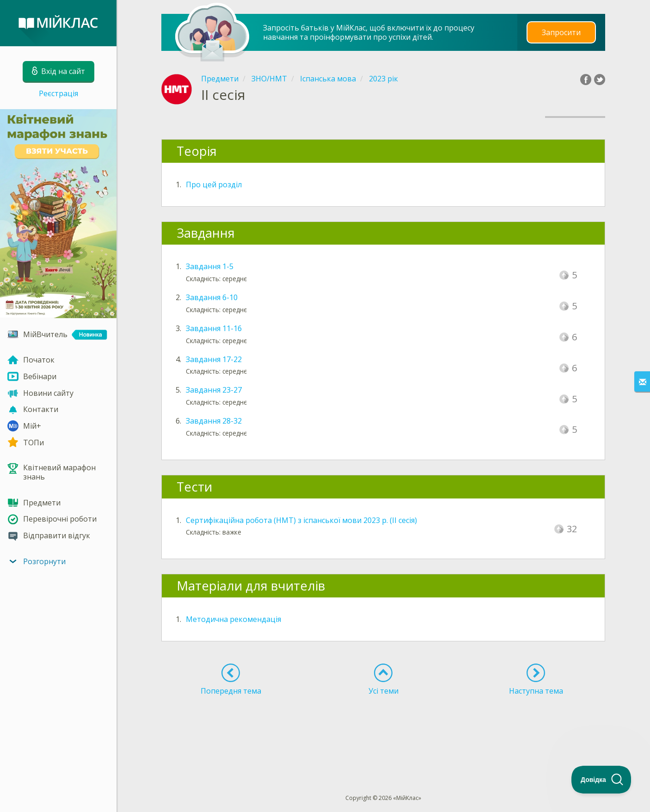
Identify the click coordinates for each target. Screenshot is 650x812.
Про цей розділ (214, 185)
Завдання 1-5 (210, 266)
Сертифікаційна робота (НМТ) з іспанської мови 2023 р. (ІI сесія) (301, 520)
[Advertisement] (383, 728)
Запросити (561, 32)
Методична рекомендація (233, 619)
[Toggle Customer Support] (601, 780)
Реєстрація (58, 93)
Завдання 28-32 (214, 421)
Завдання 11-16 (214, 328)
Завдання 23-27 (214, 390)
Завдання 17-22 (214, 359)
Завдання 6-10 (212, 297)
